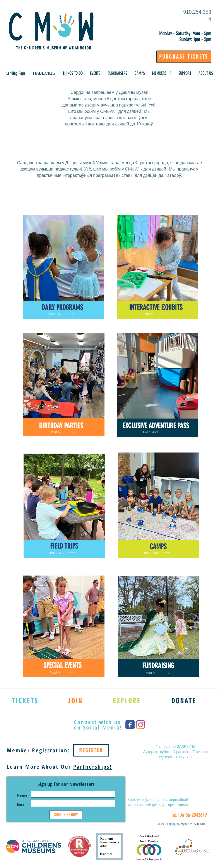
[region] (63, 267)
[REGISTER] (91, 750)
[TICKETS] (25, 701)
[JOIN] (75, 701)
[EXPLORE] (127, 701)
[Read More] (63, 314)
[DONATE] (184, 701)
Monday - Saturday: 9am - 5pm (185, 33)
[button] (44, 73)
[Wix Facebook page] (130, 725)
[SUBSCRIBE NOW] (66, 815)
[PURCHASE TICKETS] (184, 57)
